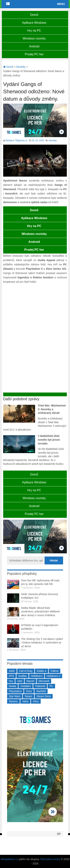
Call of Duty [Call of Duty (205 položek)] (26, 671)
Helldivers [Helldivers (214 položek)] (37, 676)
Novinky (53, 140)
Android (34, 46)
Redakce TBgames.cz (16, 140)
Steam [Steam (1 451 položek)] (28, 696)
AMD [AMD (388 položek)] (12, 671)
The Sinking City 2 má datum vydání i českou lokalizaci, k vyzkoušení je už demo (42, 643)
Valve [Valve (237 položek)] (25, 701)
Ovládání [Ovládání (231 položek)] (26, 686)
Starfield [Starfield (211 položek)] (41, 691)
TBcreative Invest (50, 859)
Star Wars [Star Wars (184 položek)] (15, 696)
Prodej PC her (34, 54)
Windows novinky (34, 38)
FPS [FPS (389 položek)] (11, 676)
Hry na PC (34, 31)
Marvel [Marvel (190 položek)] (30, 681)
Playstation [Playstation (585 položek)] (15, 691)
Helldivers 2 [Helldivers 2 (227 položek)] (53, 676)
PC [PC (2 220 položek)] (51, 686)
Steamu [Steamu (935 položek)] (13, 701)
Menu (61, 4)
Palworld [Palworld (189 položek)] (40, 686)
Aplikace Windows (34, 23)
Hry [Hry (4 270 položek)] (11, 681)
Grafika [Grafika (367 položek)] (22, 676)
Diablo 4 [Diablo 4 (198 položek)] (42, 671)
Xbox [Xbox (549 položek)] (36, 701)
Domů (34, 15)
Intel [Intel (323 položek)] (20, 681)
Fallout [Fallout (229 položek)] (55, 671)
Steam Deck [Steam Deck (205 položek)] (44, 696)
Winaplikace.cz (9, 859)
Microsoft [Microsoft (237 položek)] (44, 681)
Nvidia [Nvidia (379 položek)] (13, 686)
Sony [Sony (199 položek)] (29, 691)
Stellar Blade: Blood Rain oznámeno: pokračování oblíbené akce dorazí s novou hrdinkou (40, 612)
